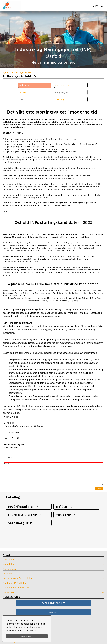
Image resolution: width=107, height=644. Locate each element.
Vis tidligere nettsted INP (17, 588)
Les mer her (31, 630)
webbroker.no (14, 643)
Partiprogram (10, 569)
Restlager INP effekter (15, 583)
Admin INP (9, 592)
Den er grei (27, 636)
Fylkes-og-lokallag (22, 72)
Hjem (6, 72)
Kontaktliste (9, 564)
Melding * (7, 463)
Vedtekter (8, 574)
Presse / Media (11, 560)
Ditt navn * (8, 452)
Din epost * (8, 457)
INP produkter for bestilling (18, 578)
